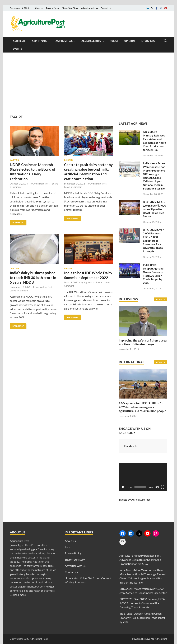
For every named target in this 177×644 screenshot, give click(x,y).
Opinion (130, 41)
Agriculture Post (41, 184)
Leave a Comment (73, 187)
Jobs (68, 547)
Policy (114, 41)
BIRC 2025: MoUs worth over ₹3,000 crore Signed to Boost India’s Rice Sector (154, 209)
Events (17, 49)
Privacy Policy (53, 8)
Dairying (14, 160)
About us (39, 8)
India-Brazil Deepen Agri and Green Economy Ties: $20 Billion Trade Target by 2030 (153, 274)
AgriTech (19, 41)
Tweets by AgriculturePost (134, 499)
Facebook (130, 446)
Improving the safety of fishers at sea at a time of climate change (143, 342)
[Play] (123, 487)
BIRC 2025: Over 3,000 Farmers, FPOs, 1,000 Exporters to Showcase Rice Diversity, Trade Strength (153, 240)
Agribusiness (64, 41)
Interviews (148, 41)
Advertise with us (89, 8)
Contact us (106, 8)
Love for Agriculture (156, 639)
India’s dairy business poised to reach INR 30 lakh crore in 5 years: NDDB (33, 277)
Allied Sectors (91, 41)
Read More (17, 222)
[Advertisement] (88, 84)
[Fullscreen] (163, 487)
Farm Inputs (39, 41)
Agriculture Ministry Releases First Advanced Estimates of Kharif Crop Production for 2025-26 (155, 141)
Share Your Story (70, 8)
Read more (19, 595)
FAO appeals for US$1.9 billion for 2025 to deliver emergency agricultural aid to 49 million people (142, 407)
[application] (143, 477)
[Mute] (157, 487)
